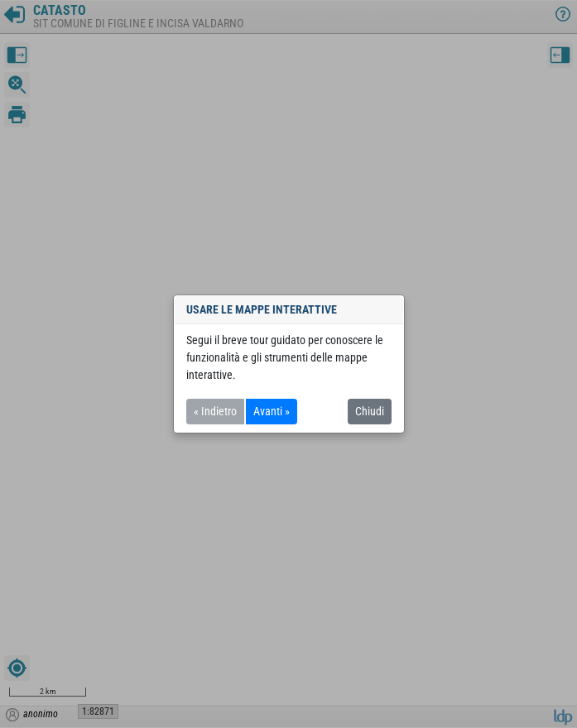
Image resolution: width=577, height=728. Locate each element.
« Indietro (215, 411)
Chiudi (370, 411)
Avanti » (272, 411)
